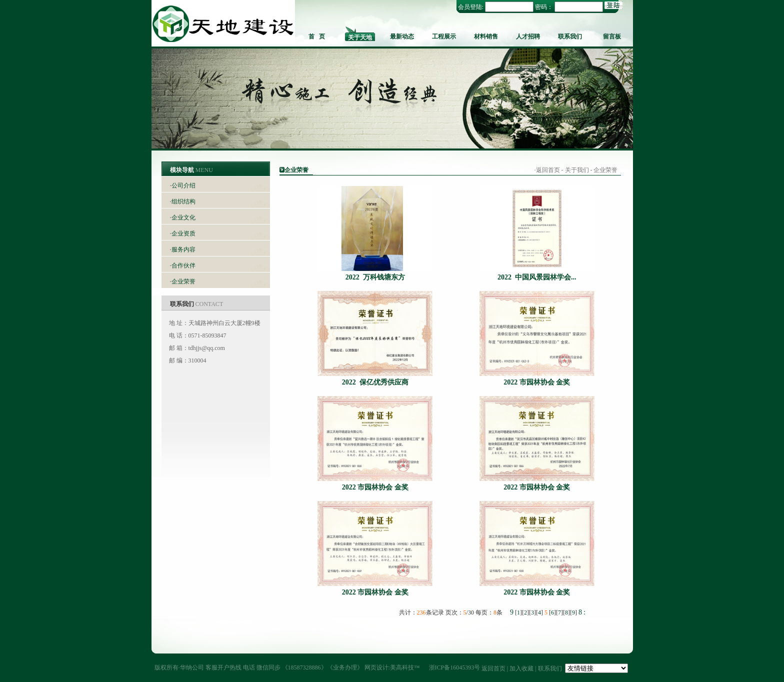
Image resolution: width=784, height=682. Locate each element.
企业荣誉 (183, 281)
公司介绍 (183, 185)
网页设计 (376, 667)
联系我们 (570, 36)
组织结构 (183, 201)
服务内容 (183, 249)
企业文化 (183, 217)
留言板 (612, 36)
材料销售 (486, 36)
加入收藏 (521, 668)
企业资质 (183, 233)
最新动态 (402, 36)
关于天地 (360, 37)
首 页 (317, 36)
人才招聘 (528, 36)
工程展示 (444, 36)
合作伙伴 (183, 265)
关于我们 (577, 170)
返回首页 (548, 170)
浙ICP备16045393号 (455, 667)
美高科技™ (405, 667)
